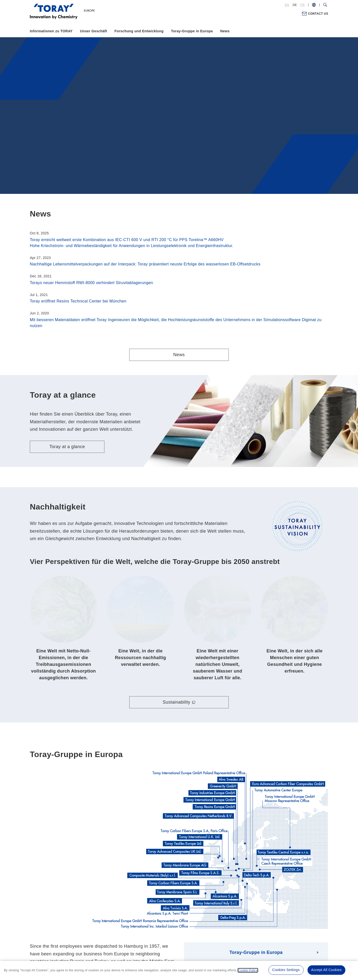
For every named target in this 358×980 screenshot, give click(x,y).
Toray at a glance (67, 447)
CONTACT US (318, 14)
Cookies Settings (286, 970)
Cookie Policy (196, 949)
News (225, 31)
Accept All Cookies (326, 970)
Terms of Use (141, 949)
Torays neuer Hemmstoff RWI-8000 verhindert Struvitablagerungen (91, 283)
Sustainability (176, 642)
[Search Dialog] (325, 5)
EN (287, 5)
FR (302, 5)
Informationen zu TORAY (51, 31)
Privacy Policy (168, 949)
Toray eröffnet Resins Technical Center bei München (78, 301)
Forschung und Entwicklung (139, 31)
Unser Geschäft (94, 31)
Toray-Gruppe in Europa (192, 31)
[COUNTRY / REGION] (314, 5)
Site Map (221, 949)
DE (295, 5)
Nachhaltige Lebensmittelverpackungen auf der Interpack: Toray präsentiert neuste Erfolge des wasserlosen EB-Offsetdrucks (145, 264)
